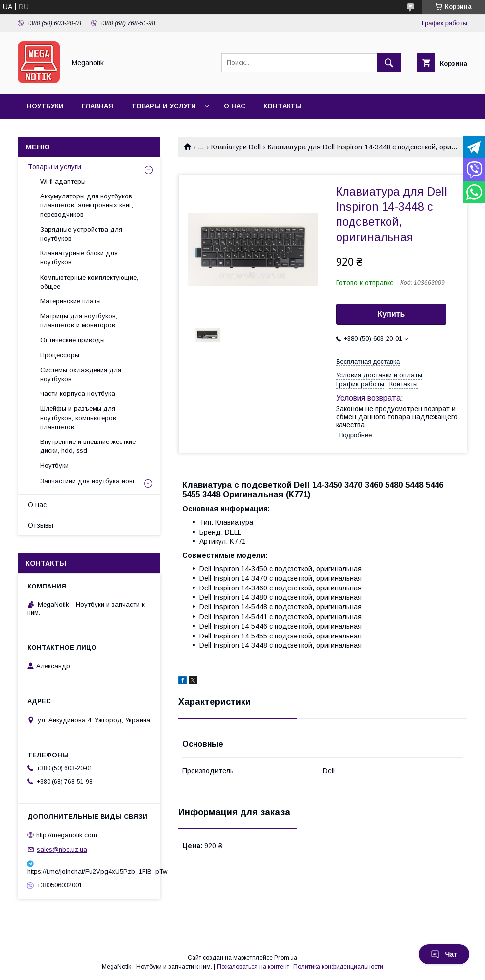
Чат (444, 954)
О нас (235, 106)
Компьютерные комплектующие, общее (89, 282)
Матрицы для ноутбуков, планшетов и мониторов (79, 320)
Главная (97, 106)
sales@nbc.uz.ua (62, 850)
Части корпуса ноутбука (78, 394)
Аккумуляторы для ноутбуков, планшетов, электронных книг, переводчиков (87, 205)
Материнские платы (71, 301)
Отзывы (41, 525)
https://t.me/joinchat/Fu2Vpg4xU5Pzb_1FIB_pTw (89, 871)
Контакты (283, 106)
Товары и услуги (164, 106)
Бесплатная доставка (368, 362)
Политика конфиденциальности (338, 967)
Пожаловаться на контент (253, 967)
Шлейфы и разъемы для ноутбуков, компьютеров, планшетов (79, 417)
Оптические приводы (73, 340)
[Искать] (389, 63)
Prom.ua (286, 958)
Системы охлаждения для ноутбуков (81, 374)
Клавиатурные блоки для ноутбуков (79, 258)
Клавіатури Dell (236, 147)
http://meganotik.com (67, 835)
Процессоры (60, 355)
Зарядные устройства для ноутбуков (81, 234)
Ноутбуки (45, 106)
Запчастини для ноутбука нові (87, 481)
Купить (391, 314)
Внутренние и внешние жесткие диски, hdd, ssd (88, 446)
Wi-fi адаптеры (63, 181)
